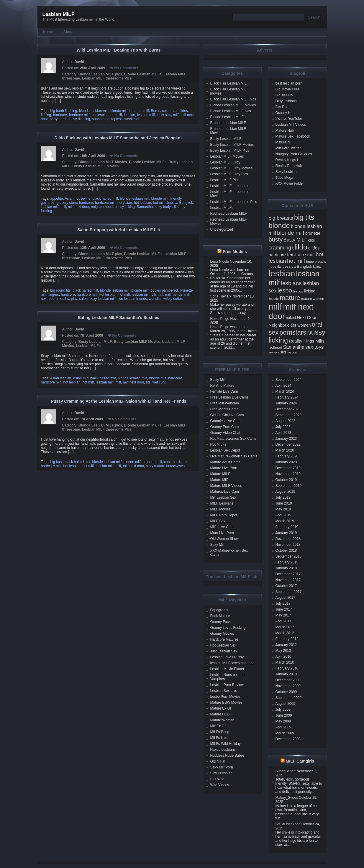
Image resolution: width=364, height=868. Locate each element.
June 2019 (284, 503)
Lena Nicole (220, 262)
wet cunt (159, 382)
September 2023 (289, 415)
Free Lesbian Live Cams (229, 397)
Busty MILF (295, 240)
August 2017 (285, 598)
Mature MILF (220, 474)
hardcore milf (79, 115)
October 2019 (286, 480)
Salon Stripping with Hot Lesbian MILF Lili (119, 230)
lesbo (285, 290)
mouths (63, 299)
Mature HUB (220, 714)
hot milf (116, 115)
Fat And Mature (222, 386)
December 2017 (288, 574)
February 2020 (287, 456)
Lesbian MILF (59, 14)
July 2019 (283, 497)
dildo (300, 247)
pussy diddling (79, 119)
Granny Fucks (221, 622)
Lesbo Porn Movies (226, 697)
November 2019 (288, 474)
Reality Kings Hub (290, 160)
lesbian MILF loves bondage (232, 663)
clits (312, 240)
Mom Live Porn (222, 533)
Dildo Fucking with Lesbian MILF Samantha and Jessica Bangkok (119, 138)
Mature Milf (219, 480)
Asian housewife (77, 199)
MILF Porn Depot (224, 515)
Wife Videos (220, 785)
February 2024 (287, 397)
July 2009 (283, 710)
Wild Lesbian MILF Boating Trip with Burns (119, 50)
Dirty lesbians (286, 101)
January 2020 (286, 462)
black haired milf (105, 199)
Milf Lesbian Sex (223, 497)
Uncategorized (222, 229)
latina (317, 267)
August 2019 (285, 492)
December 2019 (288, 468)
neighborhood (102, 207)
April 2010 (283, 657)
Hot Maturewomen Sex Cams (233, 439)
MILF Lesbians (222, 503)
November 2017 (288, 580)
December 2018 (288, 539)
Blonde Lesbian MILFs (143, 74)
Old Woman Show (225, 539)
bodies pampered (164, 290)
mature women (313, 299)
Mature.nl (283, 142)
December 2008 (288, 739)
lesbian (129, 115)
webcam (294, 352)
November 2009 (288, 686)
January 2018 (286, 568)
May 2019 (283, 509)
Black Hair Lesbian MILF (230, 83)
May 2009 (283, 721)
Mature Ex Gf (221, 708)
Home (48, 32)
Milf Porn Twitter (288, 148)
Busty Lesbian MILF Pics (230, 151)
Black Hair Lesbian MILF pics (233, 99)
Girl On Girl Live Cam (227, 415)
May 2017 (283, 615)
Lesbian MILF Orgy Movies (231, 168)
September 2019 (289, 486)
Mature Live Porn (224, 468)
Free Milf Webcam (225, 403)
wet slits (155, 299)
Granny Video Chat (225, 433)
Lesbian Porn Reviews (228, 685)
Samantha (145, 207)
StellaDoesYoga (288, 824)
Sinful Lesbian (221, 773)
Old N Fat (218, 761)
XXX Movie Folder (290, 183)
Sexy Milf (218, 545)
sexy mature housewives (165, 466)
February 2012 (287, 639)
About (69, 32)
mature (290, 298)
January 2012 (286, 645)
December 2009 (288, 680)
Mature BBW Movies (226, 702)
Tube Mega (284, 178)
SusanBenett (286, 771)
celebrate (169, 111)
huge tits (275, 266)
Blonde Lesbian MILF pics (100, 74)
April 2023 (283, 433)
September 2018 (289, 556)
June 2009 (284, 715)
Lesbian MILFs (88, 346)
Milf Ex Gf (218, 726)
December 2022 (288, 444)
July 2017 (283, 604)
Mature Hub (285, 130)
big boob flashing (64, 111)
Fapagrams (219, 610)
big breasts (281, 218)
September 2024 (289, 380)
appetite (57, 199)
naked (291, 318)
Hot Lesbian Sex (223, 645)
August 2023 (285, 421)
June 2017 (284, 609)
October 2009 (286, 692)
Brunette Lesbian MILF (228, 123)
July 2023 (283, 427)
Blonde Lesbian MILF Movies (103, 162)
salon (83, 299)
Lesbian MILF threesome (230, 186)
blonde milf (119, 111)
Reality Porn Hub (289, 166)
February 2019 (287, 527)
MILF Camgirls (300, 761)
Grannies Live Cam (226, 421)
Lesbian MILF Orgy (225, 162)
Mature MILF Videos (226, 486)
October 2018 (286, 550)
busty (276, 239)
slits (176, 207)
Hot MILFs (218, 444)
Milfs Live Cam (222, 527)
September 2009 (289, 698)
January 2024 (286, 403)
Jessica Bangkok (180, 203)
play (74, 299)
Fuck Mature (220, 616)
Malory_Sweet (287, 798)
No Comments (126, 68)
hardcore (60, 115)
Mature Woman (222, 720)
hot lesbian (100, 115)
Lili (154, 295)
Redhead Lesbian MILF (229, 214)
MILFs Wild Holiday (226, 744)
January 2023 (286, 439)
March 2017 (285, 627)
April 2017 (283, 621)
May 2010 (283, 651)
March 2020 (285, 450)
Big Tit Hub (284, 95)
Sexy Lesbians (287, 172)
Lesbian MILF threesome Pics (107, 78)
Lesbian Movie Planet (227, 669)
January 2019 (286, 533)
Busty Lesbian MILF (95, 342)
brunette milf (139, 111)
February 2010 (287, 668)
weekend (132, 119)
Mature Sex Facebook (293, 136)
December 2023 (288, 409)
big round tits (61, 290)
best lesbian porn (289, 83)
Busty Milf (218, 380)
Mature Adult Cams (225, 462)
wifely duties (173, 299)
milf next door (79, 207)
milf (176, 115)
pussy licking (125, 207)
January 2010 (286, 674)
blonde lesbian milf (94, 111)
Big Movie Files (287, 89)
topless (117, 119)
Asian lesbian (61, 378)
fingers (54, 295)
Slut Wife (217, 779)
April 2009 (283, 727)
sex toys (314, 347)
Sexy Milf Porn (222, 767)
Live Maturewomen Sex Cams (234, 456)
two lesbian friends (132, 299)
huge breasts (316, 261)
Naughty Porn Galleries (294, 154)
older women (299, 325)
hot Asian (125, 203)
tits (148, 382)
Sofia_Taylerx (221, 296)
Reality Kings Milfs (307, 341)
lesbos (298, 291)
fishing (46, 115)
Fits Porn (283, 107)
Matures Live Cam (225, 492)
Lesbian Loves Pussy (227, 657)
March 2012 (285, 633)
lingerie (274, 299)
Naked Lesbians (223, 750)
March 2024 (285, 391)
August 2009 (285, 704)
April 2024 (283, 386)
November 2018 (288, 545)
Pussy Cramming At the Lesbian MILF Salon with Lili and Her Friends (118, 401)
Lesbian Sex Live (224, 691)
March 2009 (285, 733)
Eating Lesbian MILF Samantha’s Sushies (119, 318)
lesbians (291, 283)
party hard (58, 119)
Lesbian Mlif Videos (291, 125)
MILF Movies (220, 509)
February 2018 (287, 562)
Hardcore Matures (224, 639)
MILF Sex (218, 521)
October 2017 (286, 586)
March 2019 (285, 521)
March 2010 (285, 662)
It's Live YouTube (289, 119)
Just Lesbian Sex (224, 651)
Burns (155, 111)
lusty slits (164, 115)
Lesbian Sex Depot (225, 450)
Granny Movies (222, 634)
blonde (279, 225)
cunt (167, 462)
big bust (57, 462)
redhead (276, 348)
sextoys (274, 352)
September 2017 (289, 592)
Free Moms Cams (224, 409)
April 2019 (283, 515)
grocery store (67, 203)
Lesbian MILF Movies (227, 156)
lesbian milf (146, 115)
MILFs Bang (220, 732)
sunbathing (101, 119)
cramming (280, 248)
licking (310, 291)
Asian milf (81, 378)
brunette (313, 233)
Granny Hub (285, 113)
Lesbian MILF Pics (225, 180)
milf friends (174, 295)
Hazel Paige (220, 319)
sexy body (163, 207)
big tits (304, 217)
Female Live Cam (224, 391)
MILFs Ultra (219, 738)
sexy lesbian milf (103, 299)
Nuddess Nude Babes (228, 755)
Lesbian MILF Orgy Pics (229, 174)
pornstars (293, 332)
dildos (183, 111)
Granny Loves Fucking (228, 628)
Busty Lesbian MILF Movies (95, 166)
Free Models (235, 252)
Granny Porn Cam (225, 427)
